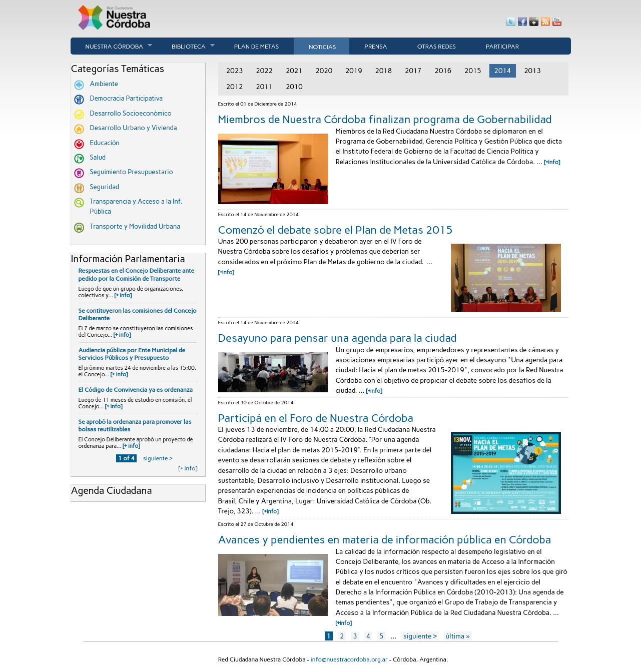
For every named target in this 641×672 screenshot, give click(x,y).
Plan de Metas (257, 47)
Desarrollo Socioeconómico (131, 113)
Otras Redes (437, 47)
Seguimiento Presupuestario (132, 172)
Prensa (376, 47)
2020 (324, 71)
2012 (235, 87)
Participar (502, 47)
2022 (264, 71)
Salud (98, 157)
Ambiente (104, 84)
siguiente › (158, 458)
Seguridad (105, 187)
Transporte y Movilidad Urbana (135, 226)
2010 (294, 87)
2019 (354, 71)
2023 (235, 71)
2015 (473, 71)
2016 (443, 71)
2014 (503, 71)
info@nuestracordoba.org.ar (349, 659)
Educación (105, 143)
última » (458, 636)
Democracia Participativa (127, 98)
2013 (532, 71)
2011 (264, 87)
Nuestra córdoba (111, 46)
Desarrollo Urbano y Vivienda (134, 128)
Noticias (322, 47)
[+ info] (123, 295)
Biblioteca (186, 46)
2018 (383, 71)
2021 (294, 71)
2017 (413, 71)
